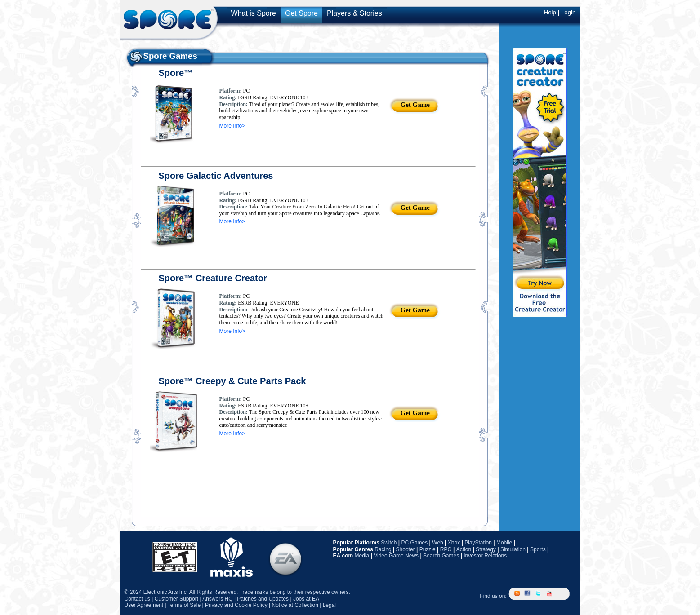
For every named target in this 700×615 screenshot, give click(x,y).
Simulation (513, 549)
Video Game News (396, 556)
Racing (383, 549)
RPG (446, 549)
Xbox (454, 543)
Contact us (137, 599)
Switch (389, 543)
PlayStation (478, 543)
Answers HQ (217, 599)
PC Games (415, 543)
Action (464, 549)
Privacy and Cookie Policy (236, 605)
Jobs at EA (306, 599)
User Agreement (144, 605)
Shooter (406, 549)
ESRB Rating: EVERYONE (268, 303)
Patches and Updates (263, 599)
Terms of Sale (184, 605)
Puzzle (428, 549)
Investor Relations (485, 556)
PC (245, 91)
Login (568, 12)
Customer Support (176, 599)
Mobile (504, 543)
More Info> (232, 126)
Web (437, 543)
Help (550, 12)
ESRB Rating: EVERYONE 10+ (272, 97)
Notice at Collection (295, 605)
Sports (538, 549)
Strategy (486, 549)
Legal (329, 605)
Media (362, 556)
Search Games (441, 556)
